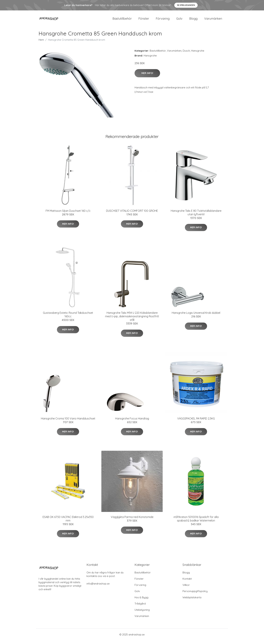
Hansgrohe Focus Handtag (132, 422)
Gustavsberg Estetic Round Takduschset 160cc (68, 318)
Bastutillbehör (122, 20)
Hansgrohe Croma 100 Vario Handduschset (68, 422)
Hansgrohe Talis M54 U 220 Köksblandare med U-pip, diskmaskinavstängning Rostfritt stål (132, 320)
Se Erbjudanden (186, 5)
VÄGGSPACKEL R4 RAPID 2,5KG (196, 422)
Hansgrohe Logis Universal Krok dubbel (196, 316)
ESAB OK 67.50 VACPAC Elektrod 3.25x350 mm (68, 522)
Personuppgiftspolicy (195, 595)
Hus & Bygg (141, 601)
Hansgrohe (198, 54)
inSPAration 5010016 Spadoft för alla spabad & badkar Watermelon (196, 522)
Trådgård (140, 607)
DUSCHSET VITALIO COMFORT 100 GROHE (132, 214)
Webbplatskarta (192, 601)
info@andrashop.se (98, 587)
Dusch (186, 54)
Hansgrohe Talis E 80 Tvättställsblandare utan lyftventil (196, 216)
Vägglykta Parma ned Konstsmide (132, 521)
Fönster (144, 20)
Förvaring (163, 20)
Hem (41, 43)
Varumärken (213, 20)
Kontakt (187, 582)
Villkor (186, 589)
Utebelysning (142, 613)
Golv (179, 20)
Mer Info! (147, 77)
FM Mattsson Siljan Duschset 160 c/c (68, 214)
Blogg (193, 20)
